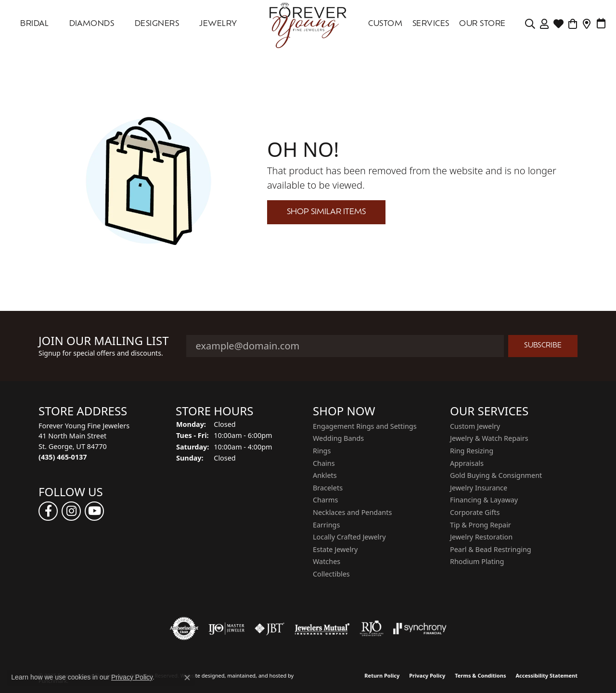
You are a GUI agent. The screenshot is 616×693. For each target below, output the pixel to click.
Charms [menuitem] (325, 500)
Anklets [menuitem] (325, 475)
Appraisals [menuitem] (467, 463)
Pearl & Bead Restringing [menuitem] (491, 550)
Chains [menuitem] (324, 463)
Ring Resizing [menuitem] (472, 451)
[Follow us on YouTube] (94, 511)
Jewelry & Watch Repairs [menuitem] (489, 438)
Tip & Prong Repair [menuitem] (481, 525)
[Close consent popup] (187, 678)
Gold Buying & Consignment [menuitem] (496, 475)
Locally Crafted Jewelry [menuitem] (349, 537)
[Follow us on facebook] (48, 511)
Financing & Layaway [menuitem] (484, 500)
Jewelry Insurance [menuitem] (479, 488)
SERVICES (431, 24)
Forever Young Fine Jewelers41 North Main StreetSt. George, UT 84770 (84, 441)
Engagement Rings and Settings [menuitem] (365, 426)
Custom (385, 24)
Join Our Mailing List (104, 341)
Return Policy (382, 675)
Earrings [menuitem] (326, 525)
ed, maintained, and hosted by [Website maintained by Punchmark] (256, 675)
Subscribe (543, 346)
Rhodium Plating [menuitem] (477, 562)
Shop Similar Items (326, 212)
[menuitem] (184, 629)
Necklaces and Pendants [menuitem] (352, 513)
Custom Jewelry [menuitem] (475, 426)
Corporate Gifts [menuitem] (475, 513)
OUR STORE (482, 24)
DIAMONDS (92, 24)
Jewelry (218, 24)
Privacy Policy (427, 675)
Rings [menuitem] (322, 451)
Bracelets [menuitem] (328, 488)
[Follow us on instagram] (71, 511)
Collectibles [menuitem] (331, 574)
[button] (102, 411)
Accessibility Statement (546, 675)
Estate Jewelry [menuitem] (335, 550)
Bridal (34, 24)
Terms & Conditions (480, 675)
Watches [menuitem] (327, 562)
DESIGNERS (157, 24)
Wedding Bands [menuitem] (338, 438)
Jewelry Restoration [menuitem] (481, 537)
